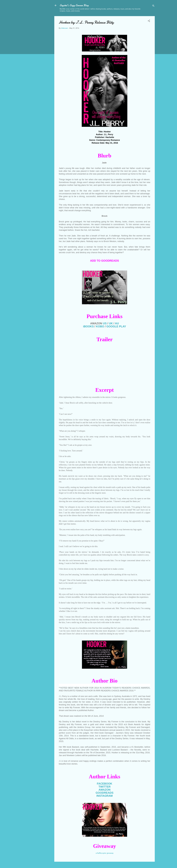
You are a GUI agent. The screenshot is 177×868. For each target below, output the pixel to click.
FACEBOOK (105, 784)
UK (111, 323)
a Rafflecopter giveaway (105, 853)
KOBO (100, 326)
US (105, 323)
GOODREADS (104, 793)
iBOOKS (88, 326)
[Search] (153, 6)
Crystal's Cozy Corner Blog (74, 5)
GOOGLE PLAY (116, 326)
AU (117, 323)
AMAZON (104, 790)
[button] (149, 21)
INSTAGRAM (105, 796)
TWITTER (105, 787)
